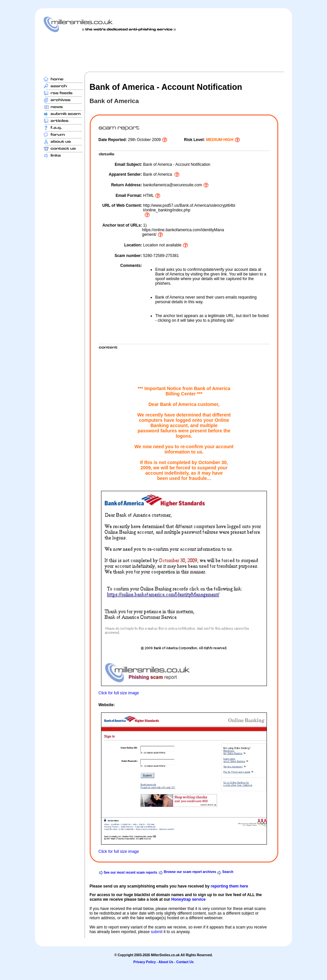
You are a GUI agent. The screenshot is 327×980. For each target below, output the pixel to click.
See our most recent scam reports (130, 872)
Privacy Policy (145, 962)
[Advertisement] (163, 52)
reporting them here (229, 886)
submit (156, 932)
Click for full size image (119, 693)
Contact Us (185, 962)
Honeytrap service (188, 899)
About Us (166, 962)
